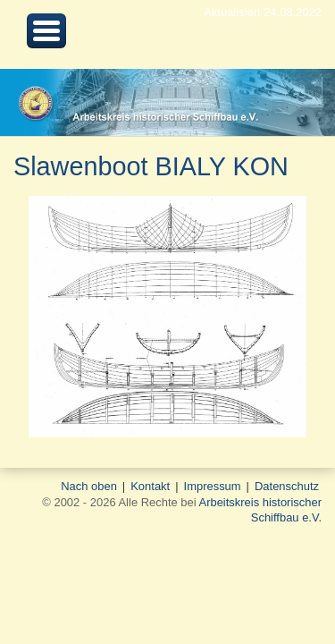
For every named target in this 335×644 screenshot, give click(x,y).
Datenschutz (287, 486)
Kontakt (150, 486)
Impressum (213, 486)
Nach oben (89, 486)
